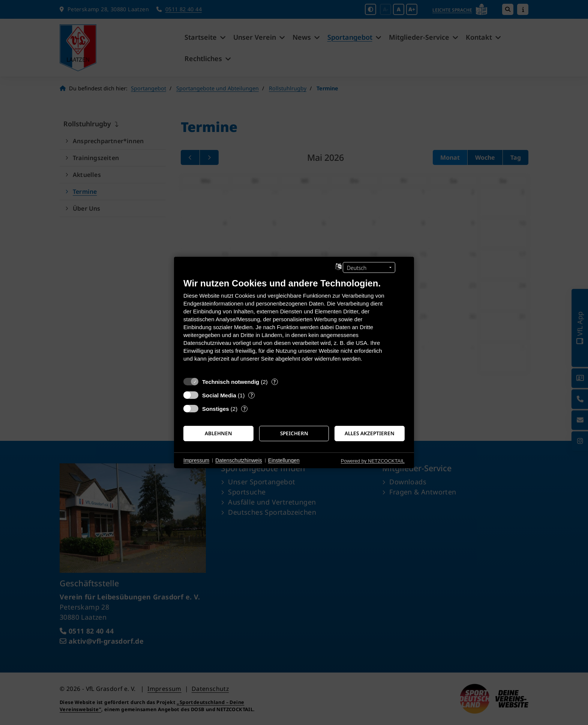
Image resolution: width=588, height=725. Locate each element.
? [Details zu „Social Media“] (252, 395)
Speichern (294, 433)
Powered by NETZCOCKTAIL (373, 461)
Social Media (219, 395)
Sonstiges (216, 409)
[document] (294, 326)
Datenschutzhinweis (239, 460)
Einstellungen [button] (284, 460)
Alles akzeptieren (370, 433)
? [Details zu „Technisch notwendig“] (274, 382)
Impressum (196, 460)
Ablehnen (218, 433)
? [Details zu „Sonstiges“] (244, 409)
